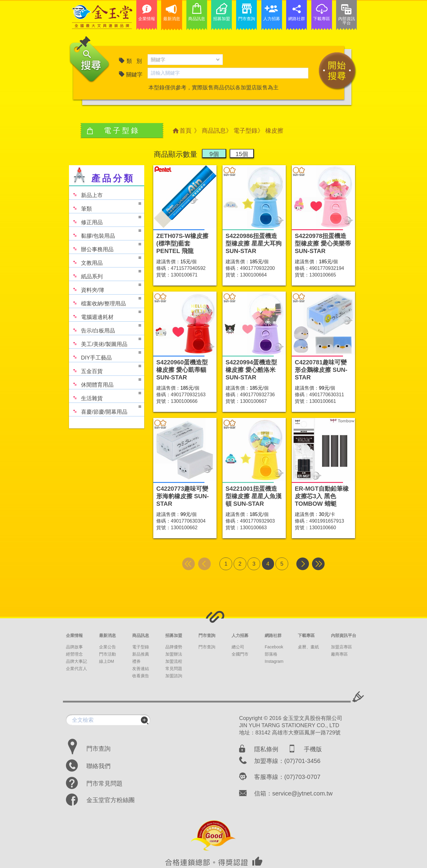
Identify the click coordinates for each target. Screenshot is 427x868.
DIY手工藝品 (105, 355)
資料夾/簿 (105, 287)
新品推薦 (141, 654)
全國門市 (240, 654)
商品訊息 (214, 131)
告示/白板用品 (105, 328)
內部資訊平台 (344, 635)
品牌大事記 (76, 661)
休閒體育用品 (105, 382)
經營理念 (74, 654)
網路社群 (273, 635)
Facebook (274, 647)
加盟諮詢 (174, 676)
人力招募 (240, 635)
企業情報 (74, 635)
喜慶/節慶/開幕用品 (105, 409)
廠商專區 (339, 654)
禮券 (136, 661)
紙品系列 (105, 274)
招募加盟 (174, 635)
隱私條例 (266, 749)
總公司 (238, 647)
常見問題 (174, 669)
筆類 (105, 206)
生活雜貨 (105, 395)
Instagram (274, 661)
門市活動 (108, 654)
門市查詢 (207, 635)
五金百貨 (105, 368)
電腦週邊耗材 (105, 314)
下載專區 (306, 635)
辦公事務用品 (105, 247)
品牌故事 (74, 647)
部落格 (271, 654)
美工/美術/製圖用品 (105, 341)
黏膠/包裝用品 (105, 233)
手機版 (313, 749)
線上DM (107, 661)
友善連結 (141, 669)
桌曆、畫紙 (308, 647)
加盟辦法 (174, 654)
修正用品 (105, 219)
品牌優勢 (174, 647)
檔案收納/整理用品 (105, 301)
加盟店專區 (341, 647)
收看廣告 (141, 676)
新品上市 (86, 192)
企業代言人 (76, 669)
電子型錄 (245, 131)
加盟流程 (174, 661)
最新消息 (108, 635)
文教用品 (105, 260)
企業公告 (108, 647)
